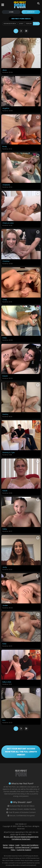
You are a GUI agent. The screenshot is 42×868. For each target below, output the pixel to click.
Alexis (5, 70)
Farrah (5, 491)
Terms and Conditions (30, 845)
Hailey (5, 529)
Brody (5, 147)
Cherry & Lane (8, 223)
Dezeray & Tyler (9, 453)
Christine (6, 261)
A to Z (36, 24)
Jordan (5, 606)
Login (11, 12)
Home (5, 845)
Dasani (5, 376)
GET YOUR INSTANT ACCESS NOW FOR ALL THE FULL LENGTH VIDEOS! (21, 752)
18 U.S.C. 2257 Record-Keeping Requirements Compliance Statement (21, 838)
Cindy (5, 300)
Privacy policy (8, 847)
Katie (4, 644)
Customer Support (24, 850)
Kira (4, 720)
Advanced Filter (10, 24)
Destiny (5, 414)
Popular (29, 24)
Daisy (5, 338)
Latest (21, 24)
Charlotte (6, 185)
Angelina (6, 108)
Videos (12, 845)
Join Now (31, 12)
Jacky (5, 567)
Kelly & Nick (7, 682)
